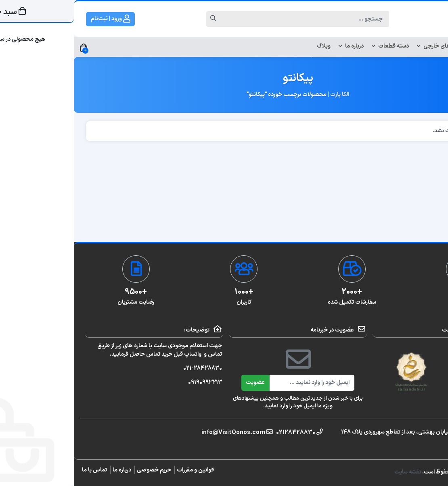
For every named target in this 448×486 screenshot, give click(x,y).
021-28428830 (129, 368)
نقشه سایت (334, 472)
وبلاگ (250, 46)
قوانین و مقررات (121, 470)
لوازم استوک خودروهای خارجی (381, 46)
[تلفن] (438, 255)
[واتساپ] (438, 231)
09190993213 (131, 383)
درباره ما (277, 46)
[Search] (232, 19)
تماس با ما (21, 470)
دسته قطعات (316, 46)
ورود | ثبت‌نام (37, 19)
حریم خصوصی (80, 470)
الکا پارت (266, 95)
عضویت (181, 383)
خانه (433, 46)
